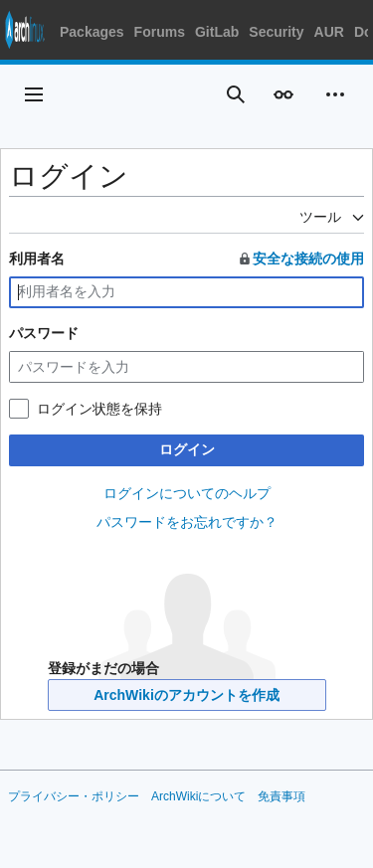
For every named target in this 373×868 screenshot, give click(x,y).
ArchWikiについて (198, 796)
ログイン (187, 449)
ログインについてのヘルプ (187, 493)
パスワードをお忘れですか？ (187, 522)
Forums (160, 32)
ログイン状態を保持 (99, 409)
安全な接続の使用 (300, 259)
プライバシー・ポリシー (74, 796)
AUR (329, 32)
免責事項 (281, 796)
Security (276, 32)
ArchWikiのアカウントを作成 (186, 695)
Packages (92, 32)
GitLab (217, 32)
